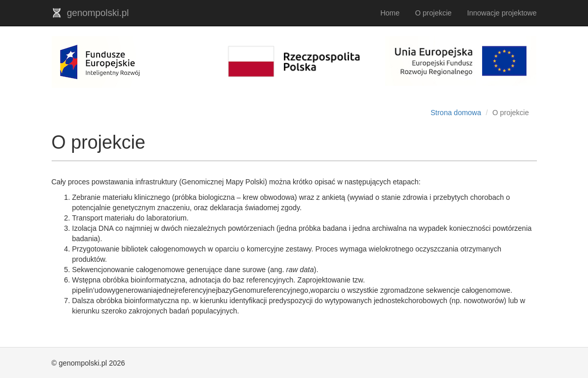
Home (390, 13)
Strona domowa (456, 113)
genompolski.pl (90, 13)
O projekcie (433, 13)
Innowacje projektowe (502, 13)
